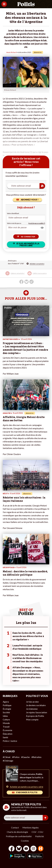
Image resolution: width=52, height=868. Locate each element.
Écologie (7, 709)
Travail (6, 727)
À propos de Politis (35, 716)
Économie (7, 730)
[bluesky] (19, 849)
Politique (7, 705)
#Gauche (25, 757)
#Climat (7, 757)
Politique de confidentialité (19, 836)
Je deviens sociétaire (36, 705)
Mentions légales (31, 827)
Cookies (25, 841)
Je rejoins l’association (37, 712)
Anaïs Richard (11, 52)
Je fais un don (32, 702)
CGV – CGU (37, 832)
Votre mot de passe (14, 223)
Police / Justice (10, 741)
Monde (6, 723)
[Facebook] (12, 849)
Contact (15, 827)
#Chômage (8, 761)
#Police (16, 757)
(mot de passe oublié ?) (37, 223)
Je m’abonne (32, 709)
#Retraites (36, 757)
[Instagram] (33, 849)
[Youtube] (26, 849)
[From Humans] (41, 849)
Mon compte (32, 719)
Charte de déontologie (17, 832)
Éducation (8, 734)
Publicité (40, 836)
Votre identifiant (13, 213)
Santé (5, 737)
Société (6, 712)
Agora (6, 702)
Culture (6, 719)
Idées (5, 716)
